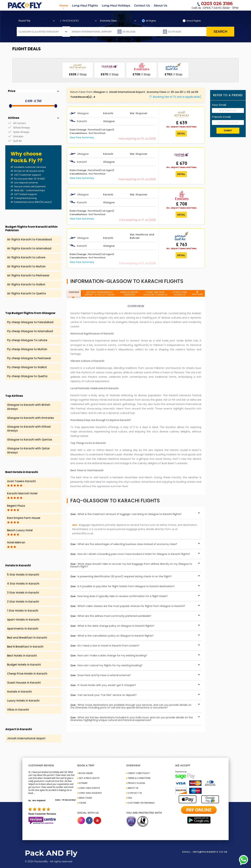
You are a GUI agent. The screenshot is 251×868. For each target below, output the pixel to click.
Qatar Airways (21, 132)
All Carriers (19, 123)
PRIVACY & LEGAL (137, 783)
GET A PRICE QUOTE (89, 778)
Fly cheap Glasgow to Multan (27, 349)
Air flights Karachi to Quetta (26, 293)
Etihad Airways (22, 128)
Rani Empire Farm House (24, 520)
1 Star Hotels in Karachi (23, 611)
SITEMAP (83, 783)
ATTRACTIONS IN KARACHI (180, 293)
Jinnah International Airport (26, 738)
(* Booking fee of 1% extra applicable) (175, 97)
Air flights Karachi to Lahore (26, 257)
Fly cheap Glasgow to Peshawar (29, 358)
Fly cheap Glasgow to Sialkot (27, 367)
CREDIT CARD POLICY (139, 773)
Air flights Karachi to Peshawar (28, 275)
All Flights (151, 21)
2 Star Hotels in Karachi (23, 602)
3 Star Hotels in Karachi (23, 593)
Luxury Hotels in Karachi (23, 701)
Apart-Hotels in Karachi (23, 620)
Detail (181, 134)
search (220, 32)
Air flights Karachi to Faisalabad (29, 239)
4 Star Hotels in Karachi (23, 584)
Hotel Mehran (16, 544)
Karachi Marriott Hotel (22, 495)
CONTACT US (135, 793)
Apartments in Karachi (23, 629)
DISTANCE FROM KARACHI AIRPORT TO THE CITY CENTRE (100, 293)
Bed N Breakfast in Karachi (25, 647)
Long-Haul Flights (85, 6)
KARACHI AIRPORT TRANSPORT (130, 293)
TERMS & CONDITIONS (139, 778)
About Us (161, 6)
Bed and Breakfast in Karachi (27, 638)
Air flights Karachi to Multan (26, 266)
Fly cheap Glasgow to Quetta (27, 376)
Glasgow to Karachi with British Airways (29, 407)
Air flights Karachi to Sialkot (26, 284)
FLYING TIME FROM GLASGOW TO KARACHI (155, 293)
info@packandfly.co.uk (210, 852)
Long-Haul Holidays (116, 6)
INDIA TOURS (85, 798)
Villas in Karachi (18, 710)
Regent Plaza (16, 508)
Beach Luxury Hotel (20, 532)
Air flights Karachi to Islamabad (29, 248)
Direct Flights (194, 21)
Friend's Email (221, 117)
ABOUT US (133, 788)
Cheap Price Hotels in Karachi (27, 674)
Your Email (219, 105)
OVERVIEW (74, 292)
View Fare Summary (82, 137)
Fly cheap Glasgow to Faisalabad (30, 322)
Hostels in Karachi (19, 692)
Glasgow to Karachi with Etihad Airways (29, 429)
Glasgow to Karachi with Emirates (30, 418)
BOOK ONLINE (86, 773)
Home (64, 6)
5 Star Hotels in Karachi (23, 575)
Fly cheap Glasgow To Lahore (27, 340)
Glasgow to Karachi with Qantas (30, 440)
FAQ (130, 798)
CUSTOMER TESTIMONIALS (141, 803)
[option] (78, 70)
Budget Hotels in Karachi (24, 665)
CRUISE (83, 803)
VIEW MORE (197, 293)
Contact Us (142, 6)
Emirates (18, 136)
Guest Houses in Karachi (24, 683)
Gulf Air (18, 141)
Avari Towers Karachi (21, 483)
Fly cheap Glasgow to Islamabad (30, 331)
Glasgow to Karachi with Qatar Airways (28, 450)
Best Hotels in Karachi (22, 656)
